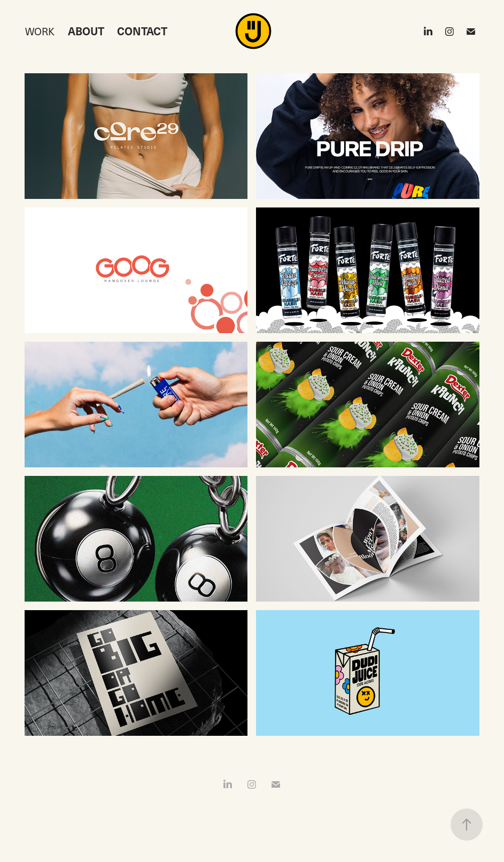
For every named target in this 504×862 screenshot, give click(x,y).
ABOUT (86, 31)
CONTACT (142, 31)
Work (40, 31)
